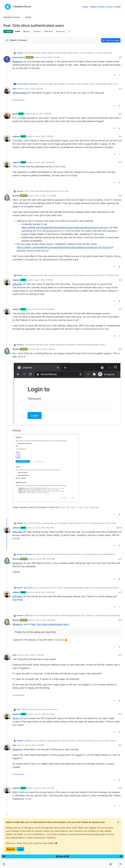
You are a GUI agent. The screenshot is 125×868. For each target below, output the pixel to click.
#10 (120, 57)
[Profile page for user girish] (7, 116)
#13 (120, 136)
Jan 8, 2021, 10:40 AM (46, 620)
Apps (85, 7)
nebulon (20, 53)
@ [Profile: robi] (16, 718)
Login (20, 849)
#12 (120, 114)
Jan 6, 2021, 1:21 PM (51, 57)
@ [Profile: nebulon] (18, 61)
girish (15, 114)
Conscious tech (18, 100)
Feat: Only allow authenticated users (50, 624)
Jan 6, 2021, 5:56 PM (42, 114)
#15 (120, 196)
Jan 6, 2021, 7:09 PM (44, 136)
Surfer (18, 31)
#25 (120, 745)
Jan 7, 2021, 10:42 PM (44, 309)
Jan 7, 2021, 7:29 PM (44, 280)
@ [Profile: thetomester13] (21, 93)
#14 (120, 162)
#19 (120, 528)
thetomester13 (19, 57)
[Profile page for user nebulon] (7, 138)
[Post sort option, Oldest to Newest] (16, 40)
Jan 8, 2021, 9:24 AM (45, 559)
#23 (120, 655)
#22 (120, 620)
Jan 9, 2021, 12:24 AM (34, 655)
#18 (120, 349)
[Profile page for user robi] (7, 91)
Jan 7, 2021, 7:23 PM (45, 196)
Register (11, 849)
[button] (4, 864)
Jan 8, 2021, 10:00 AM (45, 592)
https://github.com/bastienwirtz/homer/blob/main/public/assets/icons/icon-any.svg (65, 227)
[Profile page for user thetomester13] (7, 59)
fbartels (16, 196)
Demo (102, 7)
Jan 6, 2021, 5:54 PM (34, 89)
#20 (120, 559)
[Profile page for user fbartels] (7, 198)
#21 (120, 592)
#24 (120, 714)
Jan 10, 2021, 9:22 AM (45, 714)
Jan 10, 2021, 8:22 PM (34, 745)
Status (94, 7)
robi (14, 89)
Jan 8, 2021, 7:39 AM (45, 349)
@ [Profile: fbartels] (17, 284)
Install (118, 7)
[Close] (118, 822)
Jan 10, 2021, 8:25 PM (45, 788)
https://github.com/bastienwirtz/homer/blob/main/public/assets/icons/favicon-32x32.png (64, 247)
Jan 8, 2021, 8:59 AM (44, 528)
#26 (120, 788)
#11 (120, 89)
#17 (120, 309)
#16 (120, 280)
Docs (110, 7)
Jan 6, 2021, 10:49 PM (45, 162)
